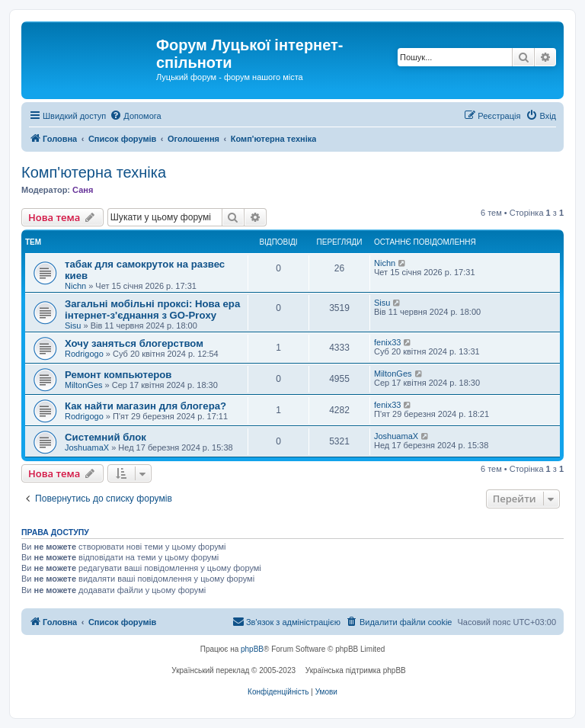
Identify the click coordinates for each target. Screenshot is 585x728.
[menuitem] (135, 116)
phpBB (252, 649)
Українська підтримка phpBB (356, 670)
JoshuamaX (87, 447)
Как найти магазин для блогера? (145, 406)
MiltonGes (84, 385)
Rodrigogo (84, 354)
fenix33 (387, 342)
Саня (83, 190)
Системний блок (105, 437)
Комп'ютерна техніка (94, 172)
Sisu (73, 326)
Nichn (75, 286)
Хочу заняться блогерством (134, 343)
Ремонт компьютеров (118, 375)
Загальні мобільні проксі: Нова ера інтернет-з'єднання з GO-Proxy (152, 309)
